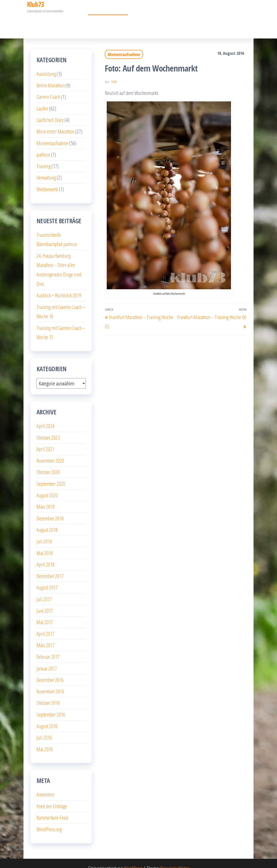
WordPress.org (49, 820)
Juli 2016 (44, 728)
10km (84, 22)
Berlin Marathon (51, 76)
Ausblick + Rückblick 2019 (59, 286)
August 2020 (47, 486)
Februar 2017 (48, 647)
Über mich (141, 22)
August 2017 (47, 578)
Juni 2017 (45, 601)
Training (44, 157)
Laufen (42, 99)
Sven (114, 72)
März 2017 (46, 636)
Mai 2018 (45, 543)
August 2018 (47, 520)
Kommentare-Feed (52, 808)
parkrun (43, 145)
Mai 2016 (45, 740)
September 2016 (51, 705)
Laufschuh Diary (50, 110)
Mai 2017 (45, 612)
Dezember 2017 (50, 566)
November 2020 (50, 451)
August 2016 (47, 716)
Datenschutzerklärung (175, 22)
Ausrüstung (46, 64)
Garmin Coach (238, 22)
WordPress (133, 859)
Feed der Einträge (52, 797)
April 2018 (45, 555)
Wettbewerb (47, 180)
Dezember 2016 (50, 670)
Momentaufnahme (110, 22)
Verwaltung (46, 168)
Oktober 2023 (48, 428)
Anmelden (45, 785)
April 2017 (45, 624)
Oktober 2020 (48, 462)
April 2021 (45, 439)
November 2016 (50, 682)
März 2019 (46, 497)
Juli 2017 (44, 589)
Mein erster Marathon (54, 22)
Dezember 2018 (50, 509)
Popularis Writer (175, 859)
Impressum (211, 22)
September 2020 (51, 474)
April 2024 (45, 416)
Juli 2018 (44, 532)
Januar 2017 (47, 659)
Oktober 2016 (48, 693)
